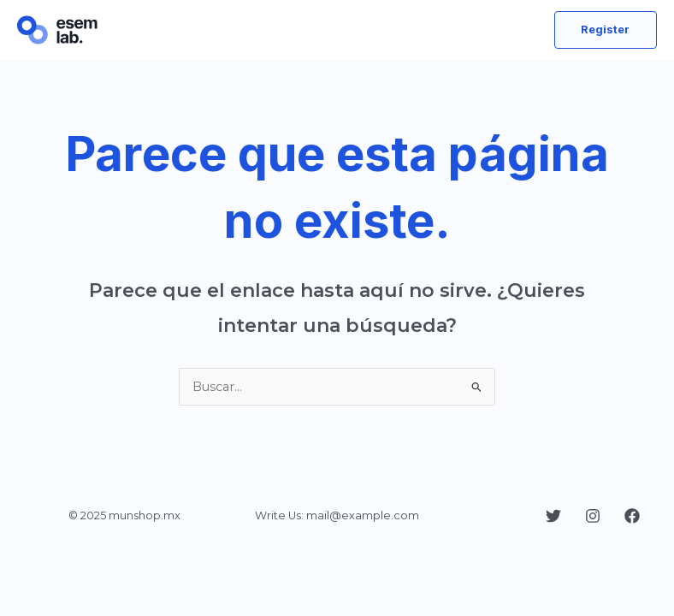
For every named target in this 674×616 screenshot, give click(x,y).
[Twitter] (553, 516)
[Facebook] (632, 516)
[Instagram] (593, 516)
